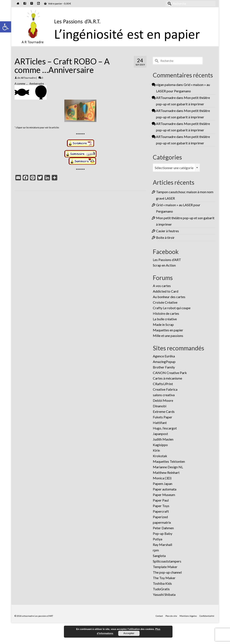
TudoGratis (161, 589)
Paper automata (165, 489)
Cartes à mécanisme (167, 378)
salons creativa (164, 395)
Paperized (160, 517)
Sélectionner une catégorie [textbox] (174, 168)
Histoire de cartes (166, 313)
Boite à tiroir (165, 237)
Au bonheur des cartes (169, 297)
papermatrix (162, 522)
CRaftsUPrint (163, 384)
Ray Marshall (162, 545)
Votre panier (57, 4)
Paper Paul (161, 500)
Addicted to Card (166, 291)
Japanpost (160, 434)
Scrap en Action (164, 265)
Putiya (158, 539)
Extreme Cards (164, 411)
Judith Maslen (163, 439)
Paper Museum (164, 495)
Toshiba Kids (162, 583)
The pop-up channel (167, 572)
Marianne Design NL (168, 467)
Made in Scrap (163, 324)
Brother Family (164, 367)
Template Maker (165, 567)
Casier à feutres (167, 231)
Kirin (156, 450)
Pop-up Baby (163, 533)
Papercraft (161, 511)
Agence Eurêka (164, 356)
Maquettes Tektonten (169, 461)
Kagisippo (160, 445)
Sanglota (159, 556)
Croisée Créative (165, 302)
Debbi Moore (163, 400)
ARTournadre (28, 78)
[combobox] (176, 168)
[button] (6, 27)
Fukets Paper (163, 417)
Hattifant (160, 423)
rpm (156, 550)
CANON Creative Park (170, 373)
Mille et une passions (168, 336)
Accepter (129, 633)
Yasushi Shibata (164, 594)
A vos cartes (162, 286)
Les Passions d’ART (167, 260)
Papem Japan (163, 484)
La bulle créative (165, 319)
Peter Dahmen (163, 528)
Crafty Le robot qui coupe (172, 308)
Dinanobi (160, 406)
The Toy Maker (164, 578)
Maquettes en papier (168, 330)
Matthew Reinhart (166, 472)
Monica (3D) (162, 478)
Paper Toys (161, 506)
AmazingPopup (164, 362)
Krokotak (160, 456)
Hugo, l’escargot (165, 428)
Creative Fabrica (165, 389)
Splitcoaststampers (167, 561)
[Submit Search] (169, 4)
